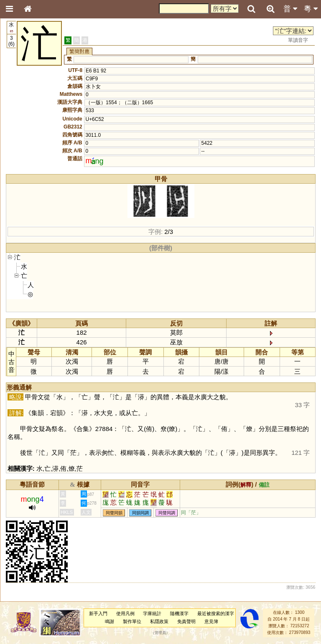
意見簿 (211, 621)
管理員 (160, 633)
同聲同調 (167, 513)
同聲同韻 (114, 513)
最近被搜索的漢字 (216, 613)
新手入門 (98, 613)
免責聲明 (186, 621)
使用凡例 (125, 613)
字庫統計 (152, 613)
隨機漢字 (179, 613)
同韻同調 (140, 513)
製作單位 (132, 621)
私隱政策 (159, 621)
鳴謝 (110, 621)
